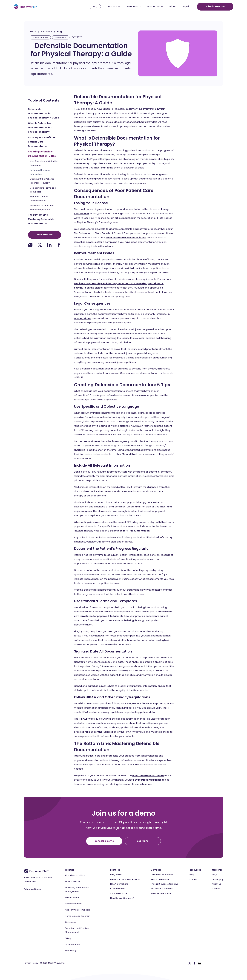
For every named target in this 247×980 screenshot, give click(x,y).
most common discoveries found (126, 238)
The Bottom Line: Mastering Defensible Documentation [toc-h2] (41, 219)
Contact (216, 889)
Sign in (186, 7)
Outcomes (70, 922)
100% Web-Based (119, 893)
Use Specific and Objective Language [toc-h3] (44, 163)
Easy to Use (116, 875)
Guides (193, 879)
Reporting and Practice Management (77, 930)
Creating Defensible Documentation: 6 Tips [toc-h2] (42, 154)
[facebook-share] (59, 245)
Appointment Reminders (78, 910)
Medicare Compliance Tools (125, 879)
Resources (47, 32)
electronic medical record (148, 776)
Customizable (117, 889)
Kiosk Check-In (73, 881)
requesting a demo (150, 780)
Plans (173, 7)
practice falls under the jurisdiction (95, 732)
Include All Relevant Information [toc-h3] (40, 172)
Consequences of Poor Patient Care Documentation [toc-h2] (42, 142)
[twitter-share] (40, 245)
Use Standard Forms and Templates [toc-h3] (43, 190)
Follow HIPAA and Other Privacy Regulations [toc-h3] (42, 208)
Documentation (73, 944)
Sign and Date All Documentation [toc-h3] (39, 199)
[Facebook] (195, 963)
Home (33, 32)
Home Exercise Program (78, 916)
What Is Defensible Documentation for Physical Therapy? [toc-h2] (40, 128)
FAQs (215, 875)
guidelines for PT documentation (130, 531)
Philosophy (218, 879)
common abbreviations (93, 441)
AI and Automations (75, 875)
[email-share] (30, 245)
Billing (68, 938)
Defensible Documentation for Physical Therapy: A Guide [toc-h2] (44, 113)
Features (115, 870)
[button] (114, 7)
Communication (73, 904)
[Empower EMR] (27, 7)
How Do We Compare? (122, 898)
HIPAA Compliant (119, 884)
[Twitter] (190, 963)
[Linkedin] (200, 963)
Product (69, 870)
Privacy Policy (31, 963)
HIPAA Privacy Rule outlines (95, 719)
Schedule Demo (32, 889)
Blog (59, 32)
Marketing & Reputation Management (77, 889)
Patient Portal (72, 898)
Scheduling (71, 951)
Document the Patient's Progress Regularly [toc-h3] (42, 181)
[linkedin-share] (49, 245)
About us (217, 884)
